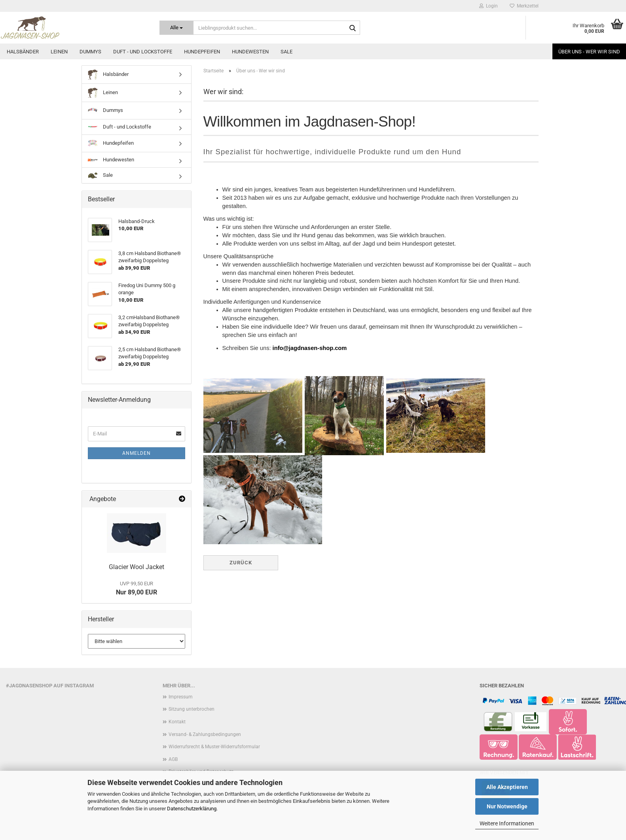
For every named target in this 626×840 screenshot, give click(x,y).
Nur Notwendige (507, 806)
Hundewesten (250, 52)
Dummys (90, 52)
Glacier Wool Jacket (137, 567)
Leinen (59, 52)
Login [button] (488, 6)
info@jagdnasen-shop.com (310, 349)
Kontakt (177, 722)
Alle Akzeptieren (507, 787)
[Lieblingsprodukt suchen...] (176, 28)
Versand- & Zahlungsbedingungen (205, 734)
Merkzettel (524, 6)
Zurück (241, 563)
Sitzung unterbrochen (192, 709)
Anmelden (137, 453)
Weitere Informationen (507, 823)
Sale (286, 52)
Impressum (181, 697)
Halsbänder (23, 52)
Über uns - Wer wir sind (589, 52)
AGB (173, 759)
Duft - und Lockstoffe (143, 52)
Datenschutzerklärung (192, 809)
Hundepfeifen (202, 52)
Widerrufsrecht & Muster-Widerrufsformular (214, 747)
